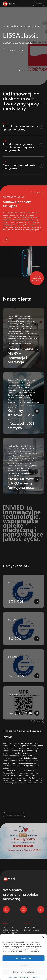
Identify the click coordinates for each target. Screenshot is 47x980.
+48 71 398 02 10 (32, 927)
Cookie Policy (12, 977)
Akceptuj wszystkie (24, 958)
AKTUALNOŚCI (36, 19)
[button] (43, 937)
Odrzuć (23, 965)
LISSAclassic (12, 44)
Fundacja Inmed (14, 813)
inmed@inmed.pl (32, 930)
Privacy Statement (24, 977)
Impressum (35, 977)
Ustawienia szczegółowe (23, 972)
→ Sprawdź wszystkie (15, 19)
